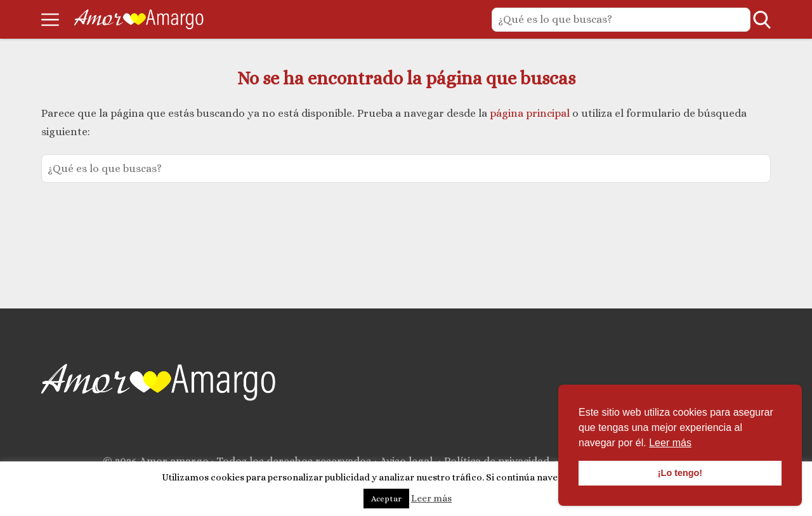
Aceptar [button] (386, 499)
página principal (531, 113)
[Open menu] (50, 20)
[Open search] (762, 20)
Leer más (431, 498)
